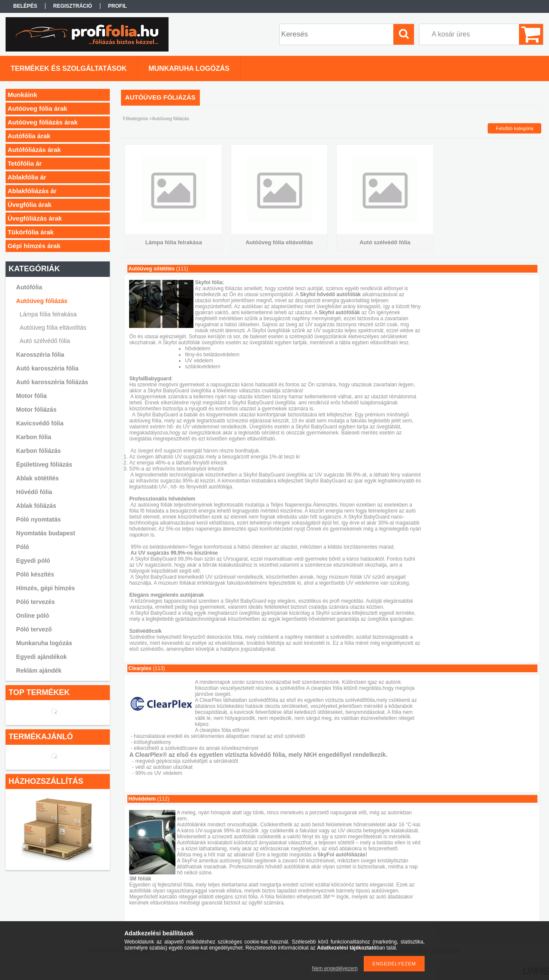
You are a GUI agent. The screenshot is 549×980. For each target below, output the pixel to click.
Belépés (25, 6)
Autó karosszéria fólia (48, 368)
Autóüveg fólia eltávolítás (53, 328)
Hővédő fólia (34, 492)
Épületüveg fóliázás (44, 464)
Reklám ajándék (39, 671)
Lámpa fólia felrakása (48, 314)
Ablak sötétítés (38, 478)
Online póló (33, 616)
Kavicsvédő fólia (40, 423)
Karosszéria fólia (40, 355)
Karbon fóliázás (39, 451)
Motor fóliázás (36, 410)
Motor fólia (32, 396)
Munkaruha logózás (44, 643)
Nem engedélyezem (335, 968)
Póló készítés (35, 574)
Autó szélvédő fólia (45, 341)
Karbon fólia (34, 437)
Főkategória (136, 118)
